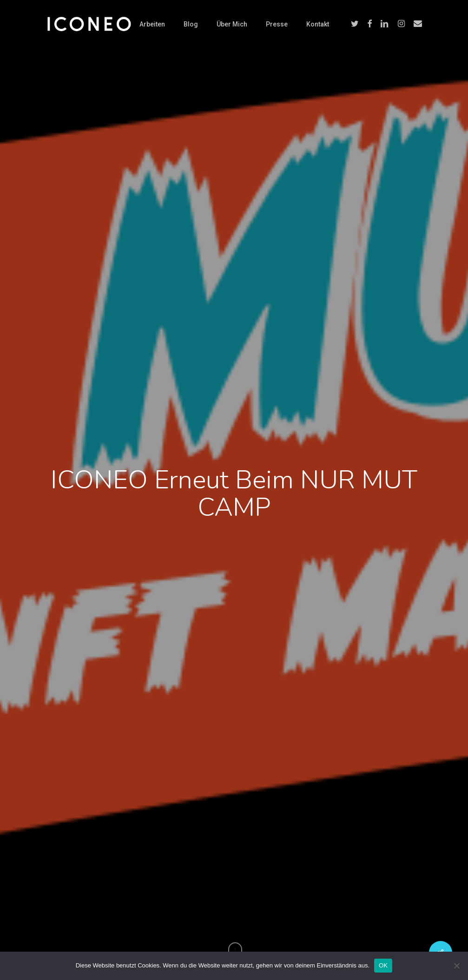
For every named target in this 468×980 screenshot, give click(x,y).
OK (383, 965)
